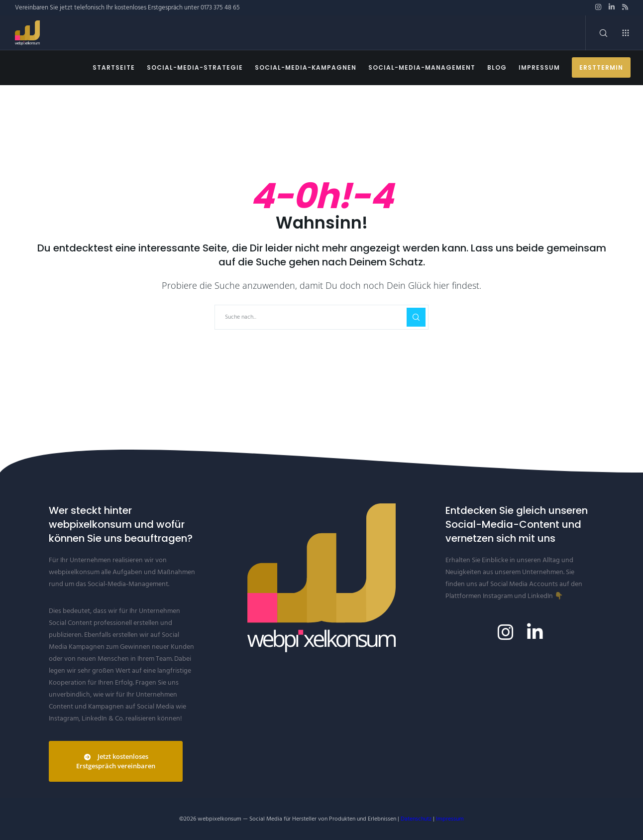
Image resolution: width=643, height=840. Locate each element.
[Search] (597, 33)
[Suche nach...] (321, 317)
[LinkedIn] (612, 7)
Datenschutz (416, 819)
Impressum (450, 819)
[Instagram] (598, 7)
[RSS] (625, 7)
